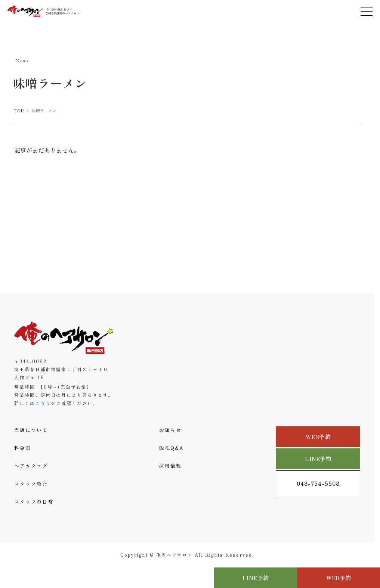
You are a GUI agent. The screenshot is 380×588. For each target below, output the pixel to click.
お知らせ (170, 430)
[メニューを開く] (367, 11)
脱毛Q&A (172, 448)
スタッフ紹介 (31, 484)
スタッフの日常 (34, 502)
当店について (31, 430)
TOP (19, 111)
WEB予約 (318, 437)
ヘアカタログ (31, 466)
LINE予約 (318, 459)
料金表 (23, 448)
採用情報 (170, 466)
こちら (43, 403)
